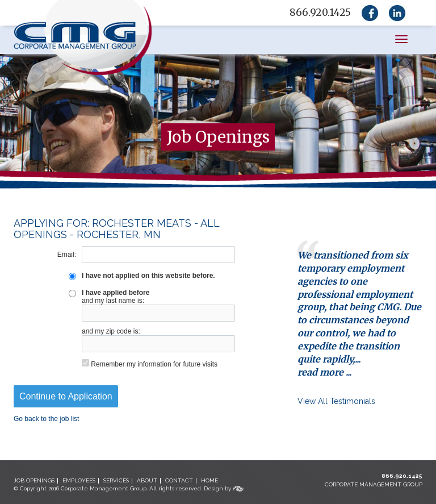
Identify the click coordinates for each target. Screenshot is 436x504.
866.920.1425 (402, 476)
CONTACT (179, 480)
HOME (209, 480)
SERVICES (116, 480)
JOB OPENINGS (34, 480)
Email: (67, 255)
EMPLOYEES (79, 480)
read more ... (324, 372)
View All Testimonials (336, 401)
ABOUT (147, 480)
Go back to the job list (46, 419)
